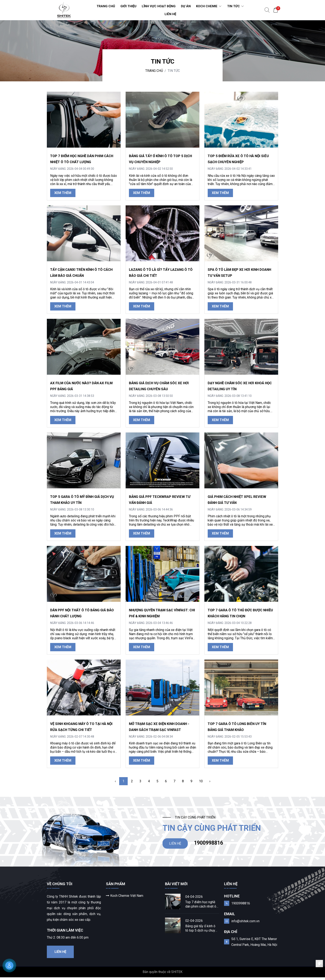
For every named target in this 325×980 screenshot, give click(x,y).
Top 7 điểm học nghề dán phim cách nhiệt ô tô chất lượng (201, 907)
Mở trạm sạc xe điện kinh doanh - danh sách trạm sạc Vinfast (161, 730)
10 (201, 781)
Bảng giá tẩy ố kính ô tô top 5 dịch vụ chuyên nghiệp (202, 931)
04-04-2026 (194, 899)
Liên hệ (60, 954)
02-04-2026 (194, 923)
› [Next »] (210, 781)
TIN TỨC (174, 71)
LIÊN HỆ (175, 845)
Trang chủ (154, 71)
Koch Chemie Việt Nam (125, 898)
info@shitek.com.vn (245, 924)
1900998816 (209, 844)
